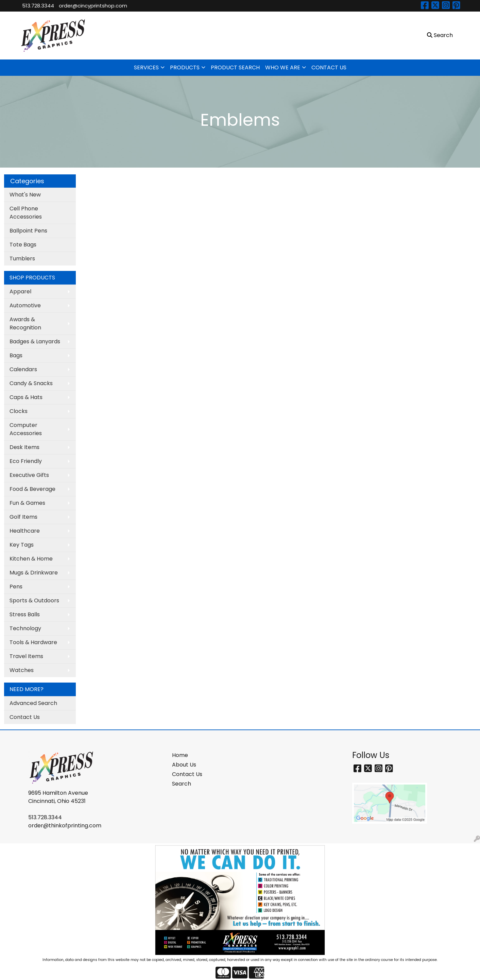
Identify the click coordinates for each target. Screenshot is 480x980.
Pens (16, 587)
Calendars (23, 369)
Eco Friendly (26, 461)
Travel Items (26, 656)
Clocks (19, 411)
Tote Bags (23, 245)
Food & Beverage (32, 489)
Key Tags (22, 545)
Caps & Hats (26, 397)
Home (180, 755)
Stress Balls (25, 614)
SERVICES (146, 67)
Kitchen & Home (31, 559)
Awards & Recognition (25, 323)
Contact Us (25, 717)
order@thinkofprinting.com (65, 826)
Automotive (25, 305)
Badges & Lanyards (35, 341)
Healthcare (25, 531)
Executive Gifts (29, 475)
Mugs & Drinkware (34, 573)
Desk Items (24, 447)
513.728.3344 (38, 6)
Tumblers (22, 259)
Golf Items (23, 517)
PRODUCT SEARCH (235, 67)
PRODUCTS (185, 67)
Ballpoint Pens (28, 231)
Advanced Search (33, 703)
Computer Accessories (26, 429)
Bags (16, 355)
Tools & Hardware (33, 642)
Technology (25, 628)
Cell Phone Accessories (26, 213)
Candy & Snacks (31, 383)
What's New (25, 195)
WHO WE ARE (283, 67)
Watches (22, 670)
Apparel (20, 291)
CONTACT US (329, 67)
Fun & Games (27, 503)
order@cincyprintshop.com (93, 6)
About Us (184, 765)
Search (182, 784)
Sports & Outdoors (34, 600)
